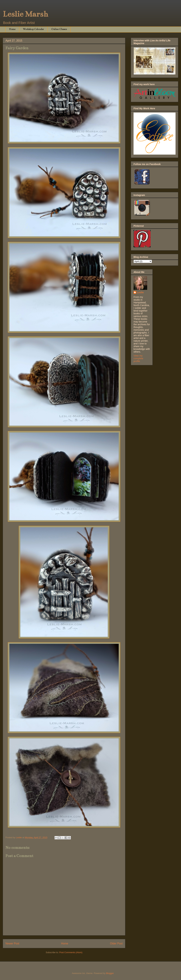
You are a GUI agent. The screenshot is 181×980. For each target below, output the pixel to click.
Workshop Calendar (33, 29)
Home (12, 29)
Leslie (140, 292)
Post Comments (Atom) (71, 952)
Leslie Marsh (25, 14)
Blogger (110, 973)
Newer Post (12, 943)
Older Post (116, 943)
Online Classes (59, 29)
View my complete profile (138, 358)
